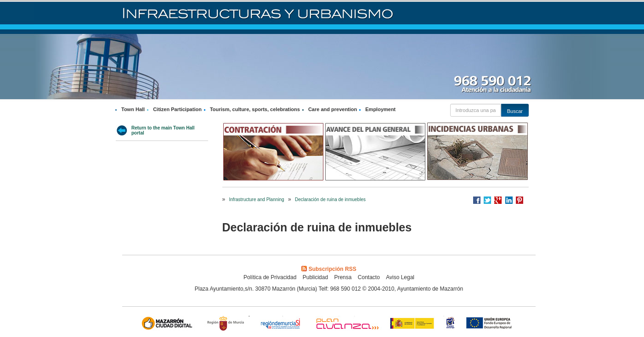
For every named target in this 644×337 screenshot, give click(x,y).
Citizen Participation (177, 109)
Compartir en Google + (498, 200)
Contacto (369, 277)
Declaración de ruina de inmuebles (330, 199)
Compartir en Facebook (477, 200)
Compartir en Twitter (487, 200)
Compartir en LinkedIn (509, 200)
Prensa (343, 277)
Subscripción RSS (329, 269)
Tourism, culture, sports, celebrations (255, 109)
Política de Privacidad (270, 277)
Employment (380, 109)
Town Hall (133, 109)
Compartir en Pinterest (520, 200)
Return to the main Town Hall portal (163, 130)
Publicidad (315, 277)
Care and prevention (333, 109)
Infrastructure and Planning (257, 199)
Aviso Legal (400, 277)
